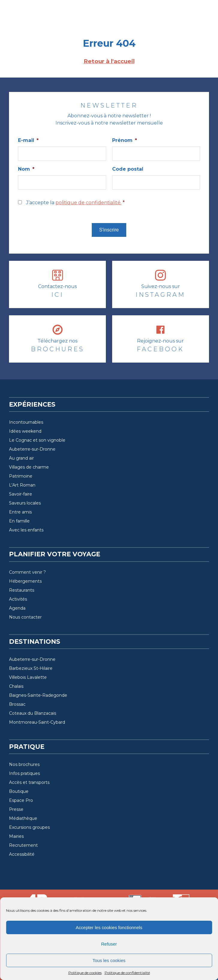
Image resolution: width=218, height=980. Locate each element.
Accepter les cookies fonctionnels (109, 927)
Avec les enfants (26, 530)
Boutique (19, 791)
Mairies (16, 836)
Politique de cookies (85, 973)
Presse (16, 809)
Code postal (128, 169)
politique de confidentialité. (88, 203)
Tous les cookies (109, 960)
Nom (26, 169)
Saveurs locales (25, 503)
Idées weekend (25, 431)
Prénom (125, 140)
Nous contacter (25, 617)
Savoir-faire (21, 494)
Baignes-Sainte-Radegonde (38, 695)
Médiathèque (23, 818)
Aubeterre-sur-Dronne (32, 449)
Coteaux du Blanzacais (33, 713)
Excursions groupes (29, 827)
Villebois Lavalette (28, 677)
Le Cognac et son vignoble (37, 440)
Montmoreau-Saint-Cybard (37, 722)
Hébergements (25, 581)
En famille (19, 521)
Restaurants (22, 590)
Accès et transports (29, 782)
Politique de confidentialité (127, 973)
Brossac (17, 704)
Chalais (16, 686)
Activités (18, 599)
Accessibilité (22, 854)
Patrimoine (21, 476)
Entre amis (20, 512)
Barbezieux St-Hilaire (31, 668)
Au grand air (21, 458)
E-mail (28, 140)
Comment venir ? (27, 572)
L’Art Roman (22, 485)
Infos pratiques (24, 773)
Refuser (109, 944)
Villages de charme (29, 467)
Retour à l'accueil (109, 61)
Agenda (17, 608)
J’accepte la (75, 203)
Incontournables (26, 422)
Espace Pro (21, 800)
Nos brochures (24, 764)
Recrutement (23, 845)
